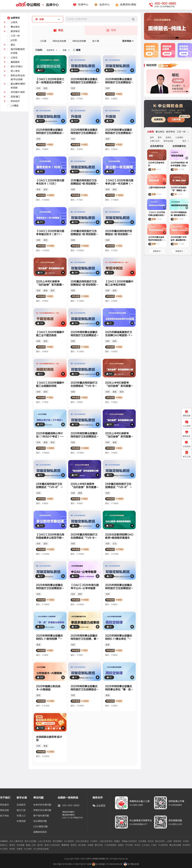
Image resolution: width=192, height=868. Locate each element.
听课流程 (21, 821)
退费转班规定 (40, 832)
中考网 (186, 841)
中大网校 (4, 849)
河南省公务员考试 (129, 841)
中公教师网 (163, 845)
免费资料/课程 (128, 5)
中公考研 (28, 849)
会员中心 (104, 5)
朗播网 (117, 841)
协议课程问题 (40, 821)
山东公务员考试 (44, 841)
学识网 (137, 845)
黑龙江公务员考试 (52, 845)
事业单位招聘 (175, 845)
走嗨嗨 (90, 845)
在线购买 (21, 805)
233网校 (94, 841)
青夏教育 (65, 845)
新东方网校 (160, 841)
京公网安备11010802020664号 (109, 864)
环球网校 (186, 845)
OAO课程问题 (40, 827)
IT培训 (154, 845)
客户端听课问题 (41, 816)
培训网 (40, 845)
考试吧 (12, 849)
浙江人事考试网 (16, 841)
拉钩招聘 (20, 845)
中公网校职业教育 (41, 849)
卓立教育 (82, 845)
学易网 (20, 849)
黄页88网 (99, 845)
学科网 (151, 841)
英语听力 (4, 845)
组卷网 (121, 845)
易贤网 (74, 845)
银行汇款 (21, 810)
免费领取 (158, 120)
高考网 (12, 845)
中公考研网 (69, 841)
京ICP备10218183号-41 (64, 864)
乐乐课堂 (142, 841)
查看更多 (157, 251)
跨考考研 (177, 841)
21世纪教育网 (110, 845)
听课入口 (21, 816)
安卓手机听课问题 (42, 805)
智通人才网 (31, 845)
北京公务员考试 (82, 841)
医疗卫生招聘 (30, 841)
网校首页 (4, 805)
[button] (158, 38)
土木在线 (146, 845)
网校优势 (4, 810)
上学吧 (169, 841)
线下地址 (4, 816)
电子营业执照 (131, 864)
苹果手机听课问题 (42, 810)
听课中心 (83, 5)
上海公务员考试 (106, 841)
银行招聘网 (58, 841)
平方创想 (129, 845)
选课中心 (52, 5)
